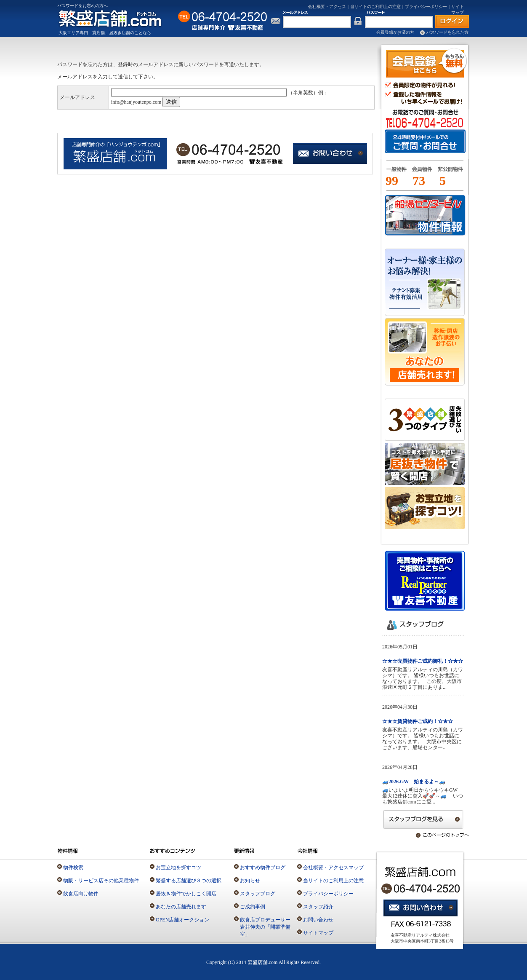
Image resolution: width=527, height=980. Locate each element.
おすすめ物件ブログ (263, 868)
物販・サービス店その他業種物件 (101, 881)
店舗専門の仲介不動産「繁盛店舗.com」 (115, 18)
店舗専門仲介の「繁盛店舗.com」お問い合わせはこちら (331, 154)
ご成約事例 (253, 907)
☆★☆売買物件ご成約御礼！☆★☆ (423, 661)
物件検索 (73, 868)
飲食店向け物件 (81, 894)
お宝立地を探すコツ (178, 868)
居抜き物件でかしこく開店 (186, 894)
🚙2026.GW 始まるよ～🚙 (414, 782)
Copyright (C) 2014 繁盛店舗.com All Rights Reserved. (263, 962)
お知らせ (250, 881)
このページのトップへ (438, 835)
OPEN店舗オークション (182, 920)
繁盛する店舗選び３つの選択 (189, 881)
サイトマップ (318, 933)
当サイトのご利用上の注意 (375, 7)
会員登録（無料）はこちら (427, 63)
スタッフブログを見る (423, 819)
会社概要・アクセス (327, 7)
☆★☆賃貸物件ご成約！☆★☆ (418, 721)
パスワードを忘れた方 (447, 32)
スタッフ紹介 (318, 907)
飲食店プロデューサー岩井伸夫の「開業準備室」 (265, 927)
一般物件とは (395, 173)
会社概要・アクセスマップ (333, 868)
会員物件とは (422, 173)
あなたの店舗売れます (181, 907)
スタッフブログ (258, 894)
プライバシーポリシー (426, 7)
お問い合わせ (318, 920)
